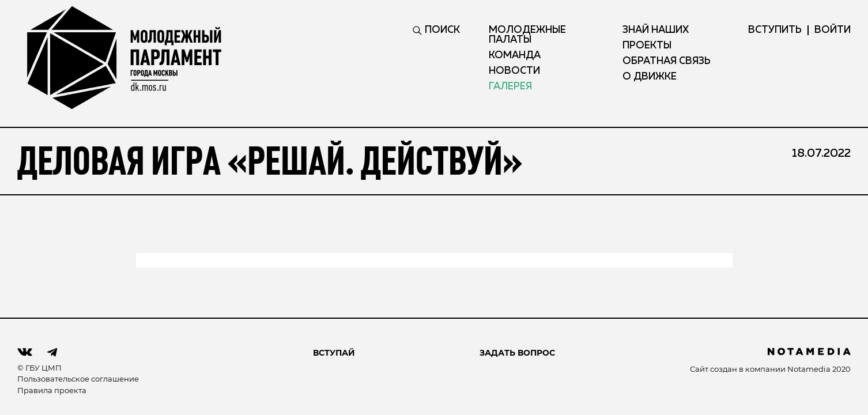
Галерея (510, 87)
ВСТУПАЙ (334, 353)
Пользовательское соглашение (78, 379)
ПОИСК (436, 30)
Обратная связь (667, 61)
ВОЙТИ (833, 30)
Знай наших (656, 30)
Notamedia (809, 369)
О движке (650, 77)
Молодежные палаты (527, 35)
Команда (515, 56)
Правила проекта (52, 390)
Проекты (647, 46)
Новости (514, 71)
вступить (775, 30)
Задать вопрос (517, 353)
